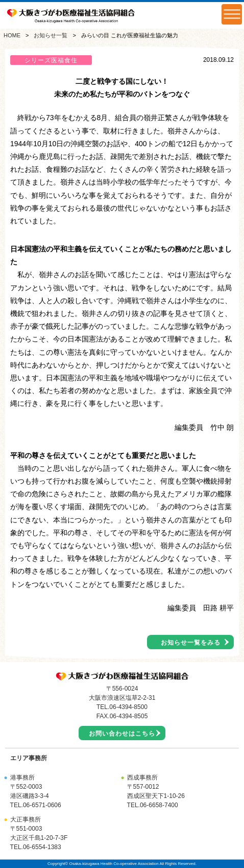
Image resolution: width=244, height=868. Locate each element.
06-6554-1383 (42, 847)
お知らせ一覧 (51, 35)
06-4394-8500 (128, 707)
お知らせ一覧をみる (191, 643)
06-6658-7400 (159, 805)
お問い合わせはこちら (122, 734)
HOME (12, 35)
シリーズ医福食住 (51, 60)
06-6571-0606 (42, 805)
